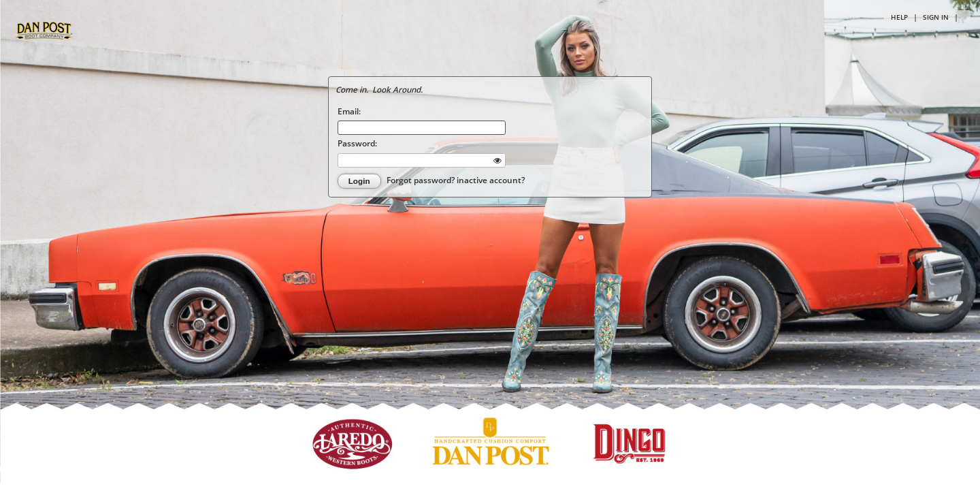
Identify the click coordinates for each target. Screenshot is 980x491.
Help (899, 17)
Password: (357, 143)
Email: (349, 111)
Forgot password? (422, 180)
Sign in (936, 17)
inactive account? (491, 180)
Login (359, 181)
